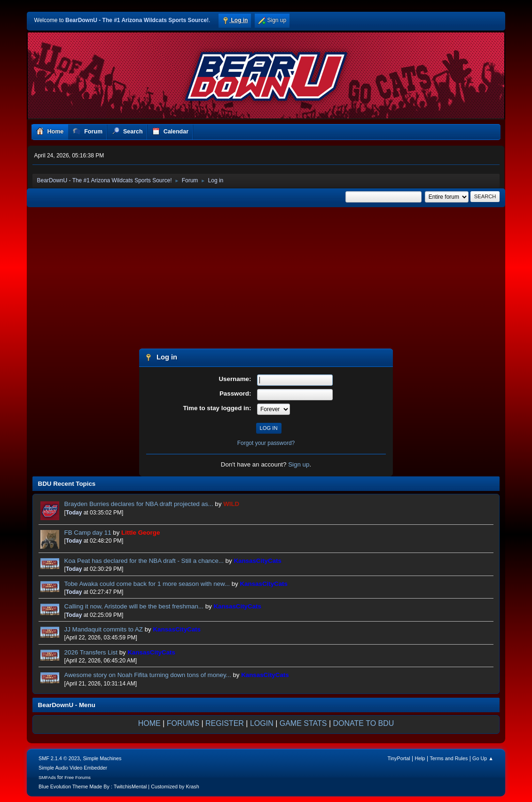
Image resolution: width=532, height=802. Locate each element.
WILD (231, 504)
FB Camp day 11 (88, 533)
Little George (141, 533)
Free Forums (78, 777)
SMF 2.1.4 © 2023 (59, 758)
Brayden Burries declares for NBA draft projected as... (139, 504)
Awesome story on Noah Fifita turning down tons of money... (148, 675)
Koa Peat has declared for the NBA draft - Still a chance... (144, 561)
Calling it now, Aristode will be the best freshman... (134, 606)
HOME (149, 723)
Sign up (299, 464)
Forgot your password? (266, 443)
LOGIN (262, 723)
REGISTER (225, 723)
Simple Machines (102, 758)
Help (420, 758)
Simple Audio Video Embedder (73, 768)
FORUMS (183, 723)
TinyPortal (399, 758)
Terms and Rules (449, 758)
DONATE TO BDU (364, 723)
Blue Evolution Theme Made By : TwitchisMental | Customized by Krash (119, 786)
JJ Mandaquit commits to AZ (104, 629)
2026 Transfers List (91, 652)
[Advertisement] (266, 279)
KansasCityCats (257, 561)
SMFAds (47, 777)
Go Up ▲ (483, 758)
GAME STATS (303, 723)
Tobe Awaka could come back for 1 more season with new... (147, 584)
